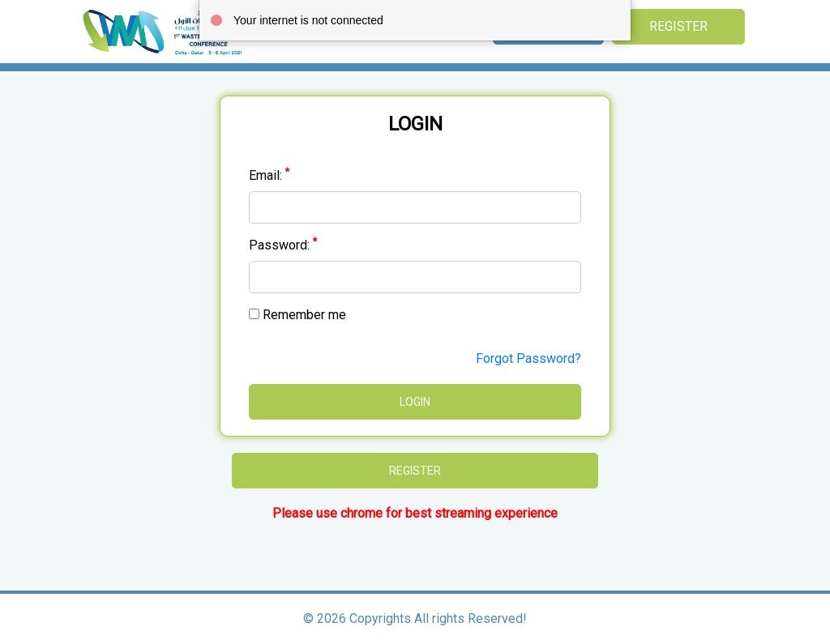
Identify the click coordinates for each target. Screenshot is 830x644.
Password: (283, 245)
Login (415, 402)
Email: (269, 175)
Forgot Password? (528, 358)
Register (678, 26)
